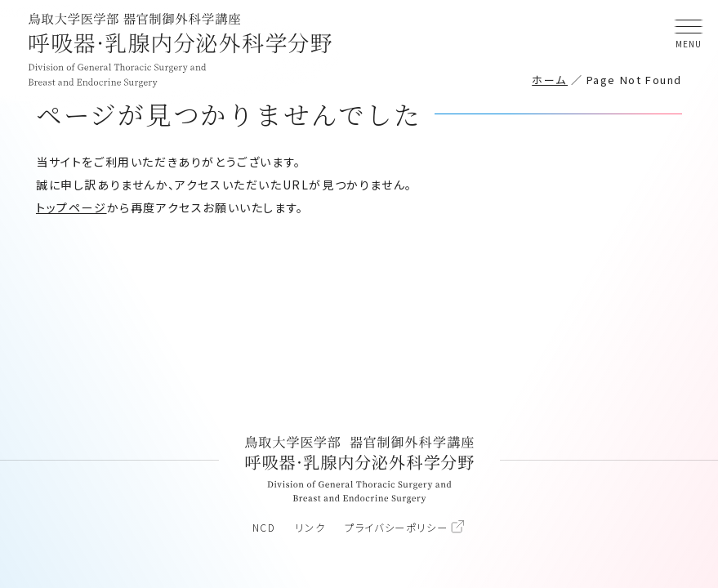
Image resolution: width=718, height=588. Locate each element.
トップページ (71, 207)
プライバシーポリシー (396, 528)
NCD (264, 528)
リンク (310, 528)
